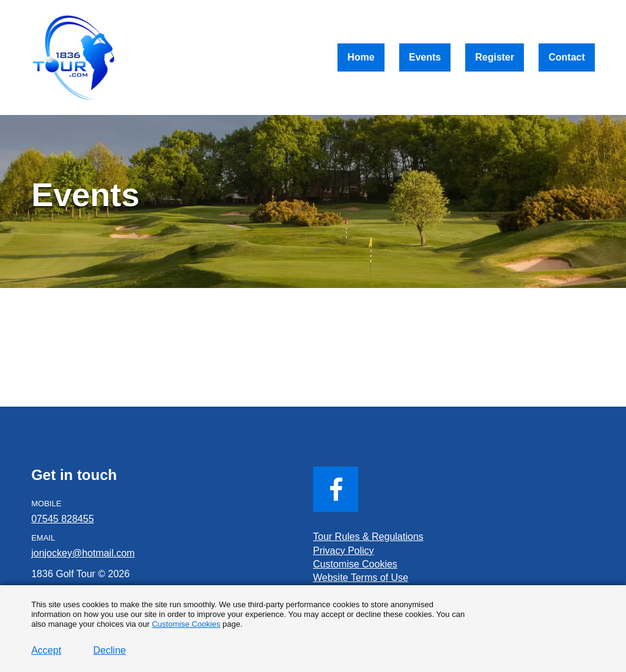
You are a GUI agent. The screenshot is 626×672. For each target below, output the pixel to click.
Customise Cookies (186, 624)
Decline (110, 650)
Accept (46, 650)
